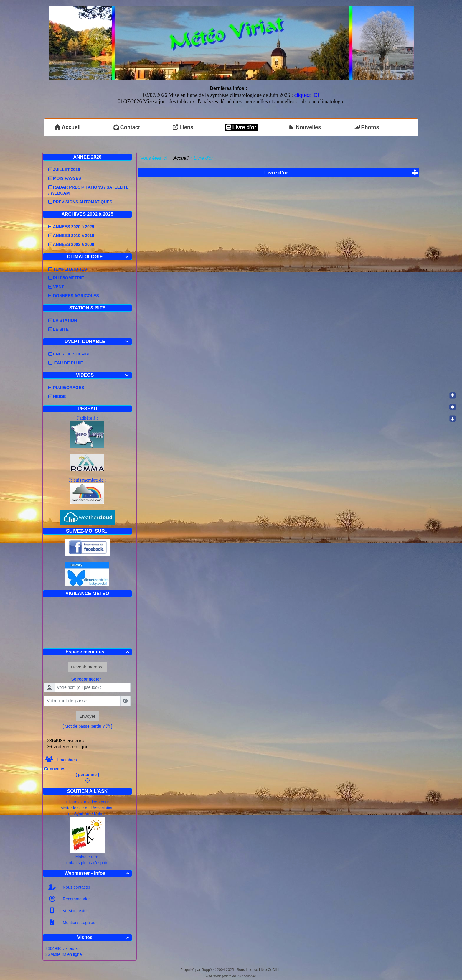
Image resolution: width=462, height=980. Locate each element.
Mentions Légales (78, 923)
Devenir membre (87, 667)
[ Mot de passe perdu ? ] (87, 726)
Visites (104, 937)
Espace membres (98, 652)
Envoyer (87, 716)
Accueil (181, 158)
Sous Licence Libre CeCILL (259, 970)
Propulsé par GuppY (197, 970)
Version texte (74, 911)
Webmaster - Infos (98, 873)
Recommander (76, 899)
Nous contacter (76, 887)
